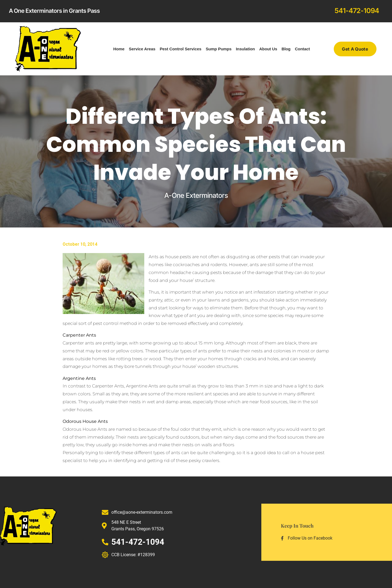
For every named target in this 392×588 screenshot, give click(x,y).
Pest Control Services (181, 49)
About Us (268, 49)
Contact (302, 49)
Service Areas (142, 49)
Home (119, 49)
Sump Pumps (219, 49)
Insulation (246, 49)
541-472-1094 (357, 11)
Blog (286, 49)
